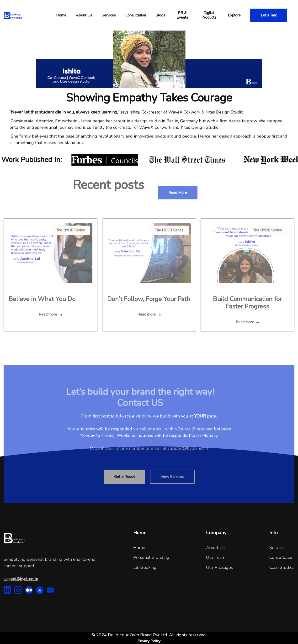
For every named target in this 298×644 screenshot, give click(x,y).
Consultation (281, 557)
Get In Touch (124, 483)
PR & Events (182, 15)
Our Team (216, 557)
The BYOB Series (70, 237)
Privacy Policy (149, 641)
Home (139, 548)
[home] (27, 15)
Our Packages (219, 567)
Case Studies (282, 567)
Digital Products (209, 15)
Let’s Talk (269, 15)
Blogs (160, 15)
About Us (215, 548)
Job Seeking (145, 567)
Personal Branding (151, 557)
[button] (61, 15)
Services (109, 15)
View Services (172, 483)
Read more (178, 199)
